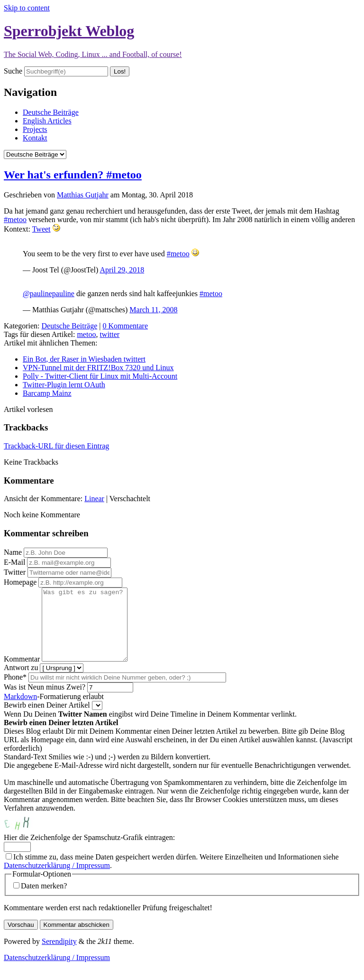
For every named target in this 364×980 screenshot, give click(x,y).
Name (13, 552)
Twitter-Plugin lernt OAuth (64, 385)
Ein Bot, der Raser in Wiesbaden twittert (84, 359)
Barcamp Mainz (47, 393)
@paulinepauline (49, 294)
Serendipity (59, 956)
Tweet (41, 229)
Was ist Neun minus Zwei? (45, 701)
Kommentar (22, 673)
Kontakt (35, 138)
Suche (13, 71)
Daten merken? (44, 900)
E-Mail (14, 562)
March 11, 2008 (153, 310)
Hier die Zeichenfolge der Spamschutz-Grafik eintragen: (89, 852)
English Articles (47, 121)
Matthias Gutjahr (83, 195)
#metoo (15, 219)
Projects (35, 129)
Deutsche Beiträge (51, 112)
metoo (86, 334)
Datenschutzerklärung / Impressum (57, 880)
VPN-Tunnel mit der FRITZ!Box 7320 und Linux (98, 368)
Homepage (20, 582)
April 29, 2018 (122, 270)
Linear (94, 499)
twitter (109, 334)
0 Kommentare (125, 326)
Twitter (15, 572)
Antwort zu (21, 682)
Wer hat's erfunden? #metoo (73, 175)
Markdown (20, 711)
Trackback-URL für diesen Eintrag (56, 446)
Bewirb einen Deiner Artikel (47, 719)
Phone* (15, 691)
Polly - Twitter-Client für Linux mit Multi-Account (100, 376)
